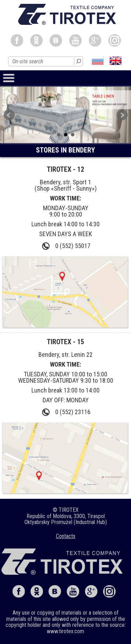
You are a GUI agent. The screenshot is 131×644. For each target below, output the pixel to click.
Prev (9, 115)
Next (122, 115)
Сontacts (66, 536)
